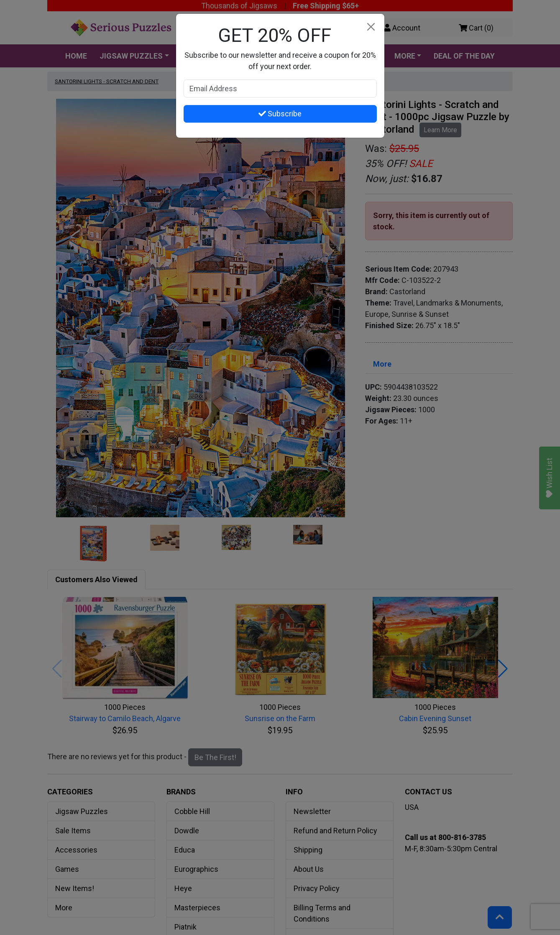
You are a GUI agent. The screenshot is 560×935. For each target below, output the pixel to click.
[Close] (371, 27)
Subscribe (280, 114)
